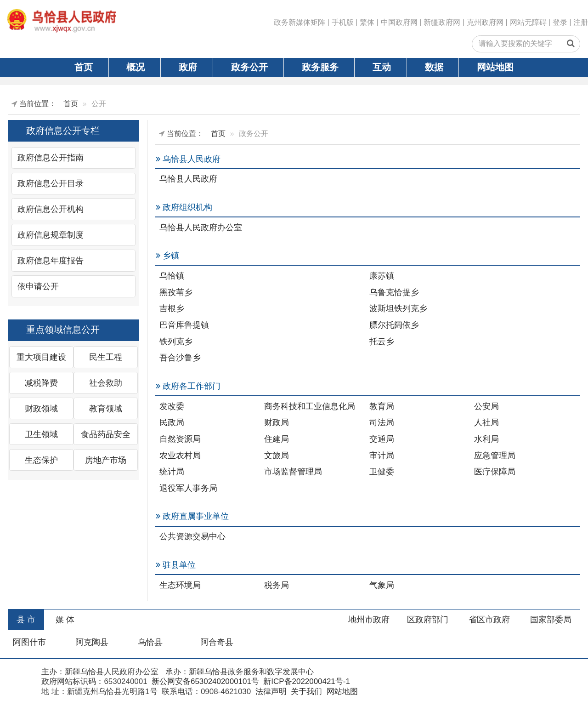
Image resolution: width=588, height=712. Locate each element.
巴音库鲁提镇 (184, 325)
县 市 (26, 620)
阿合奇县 (217, 642)
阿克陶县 (92, 642)
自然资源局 (180, 439)
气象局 (382, 585)
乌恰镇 (172, 276)
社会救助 (106, 383)
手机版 (343, 22)
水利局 (486, 439)
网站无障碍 (528, 22)
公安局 (486, 406)
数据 (434, 67)
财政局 (277, 422)
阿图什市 (29, 642)
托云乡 (382, 342)
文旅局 (277, 456)
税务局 (277, 585)
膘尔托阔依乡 (394, 325)
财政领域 (41, 409)
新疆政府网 (442, 22)
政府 (188, 67)
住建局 (277, 439)
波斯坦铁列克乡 (398, 308)
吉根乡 (172, 308)
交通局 (382, 439)
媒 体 (65, 620)
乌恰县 (150, 642)
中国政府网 (399, 22)
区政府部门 (428, 620)
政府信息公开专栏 (63, 131)
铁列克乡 (176, 342)
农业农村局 (180, 456)
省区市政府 (489, 620)
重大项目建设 (41, 357)
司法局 (382, 422)
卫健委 (382, 472)
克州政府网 (485, 22)
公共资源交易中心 (192, 536)
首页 (84, 67)
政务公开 (249, 67)
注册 (581, 22)
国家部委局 (551, 620)
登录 (560, 22)
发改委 (172, 406)
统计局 (172, 472)
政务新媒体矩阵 (300, 22)
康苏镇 (382, 276)
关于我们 (305, 692)
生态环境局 (180, 585)
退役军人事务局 (188, 488)
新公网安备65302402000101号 (204, 681)
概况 (136, 67)
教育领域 (106, 409)
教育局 (382, 406)
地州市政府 (369, 620)
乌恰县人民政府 (188, 179)
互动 (382, 67)
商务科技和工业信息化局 (310, 406)
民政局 (172, 422)
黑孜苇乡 (176, 292)
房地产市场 (106, 460)
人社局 (486, 422)
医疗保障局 (495, 472)
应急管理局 (495, 456)
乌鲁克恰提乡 (394, 292)
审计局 (382, 456)
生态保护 (41, 460)
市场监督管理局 (293, 472)
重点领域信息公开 (63, 330)
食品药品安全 (106, 434)
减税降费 (41, 383)
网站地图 (495, 67)
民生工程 (106, 357)
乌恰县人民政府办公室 (201, 228)
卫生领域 (41, 434)
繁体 (367, 22)
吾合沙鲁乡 (180, 358)
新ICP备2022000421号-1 (306, 681)
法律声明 (270, 692)
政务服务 (320, 67)
